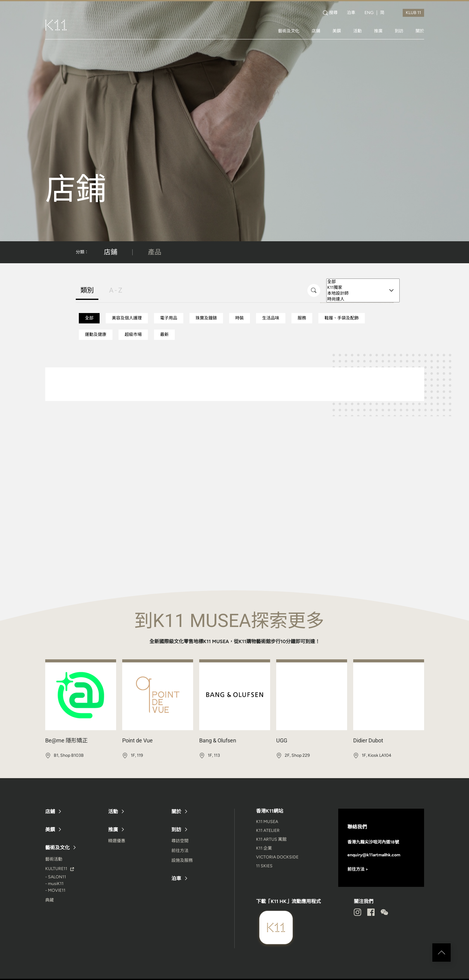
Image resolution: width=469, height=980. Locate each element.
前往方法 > (358, 869)
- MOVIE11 (55, 890)
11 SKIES (264, 866)
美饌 (337, 31)
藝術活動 (54, 859)
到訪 (399, 31)
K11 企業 (264, 848)
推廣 (378, 31)
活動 (357, 31)
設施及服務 (182, 860)
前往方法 (180, 851)
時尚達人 (363, 299)
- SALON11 (56, 877)
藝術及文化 (289, 31)
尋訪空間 (180, 841)
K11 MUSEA (267, 822)
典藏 (49, 900)
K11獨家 (363, 288)
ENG (369, 13)
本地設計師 (363, 293)
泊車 (351, 13)
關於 (420, 31)
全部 (363, 282)
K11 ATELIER (268, 831)
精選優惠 (117, 841)
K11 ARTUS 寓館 (271, 839)
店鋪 (316, 31)
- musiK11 (54, 884)
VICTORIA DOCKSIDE (277, 857)
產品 (155, 252)
